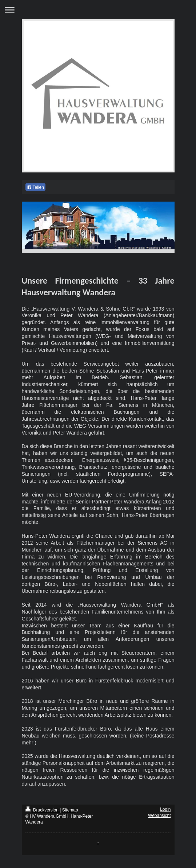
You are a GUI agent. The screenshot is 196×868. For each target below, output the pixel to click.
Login (165, 809)
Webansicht (159, 816)
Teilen (35, 187)
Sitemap (70, 810)
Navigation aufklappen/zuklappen (98, 10)
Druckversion (43, 810)
